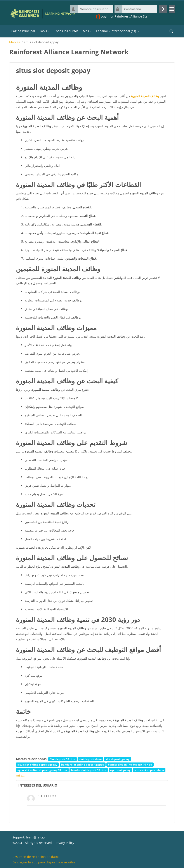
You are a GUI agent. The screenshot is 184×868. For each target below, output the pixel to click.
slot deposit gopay (117, 759)
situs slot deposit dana (149, 770)
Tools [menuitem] (43, 31)
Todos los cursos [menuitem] (66, 31)
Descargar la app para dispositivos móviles (44, 862)
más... (20, 775)
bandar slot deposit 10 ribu (89, 770)
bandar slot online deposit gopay (83, 764)
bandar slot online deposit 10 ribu (130, 764)
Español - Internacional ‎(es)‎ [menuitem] (116, 31)
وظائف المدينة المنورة (145, 96)
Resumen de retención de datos (36, 857)
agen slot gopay (120, 770)
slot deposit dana (90, 759)
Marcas (15, 42)
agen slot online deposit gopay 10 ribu (42, 770)
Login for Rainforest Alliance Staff (122, 17)
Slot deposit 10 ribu (62, 759)
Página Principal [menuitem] (23, 31)
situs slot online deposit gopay (37, 764)
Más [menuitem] (86, 31)
